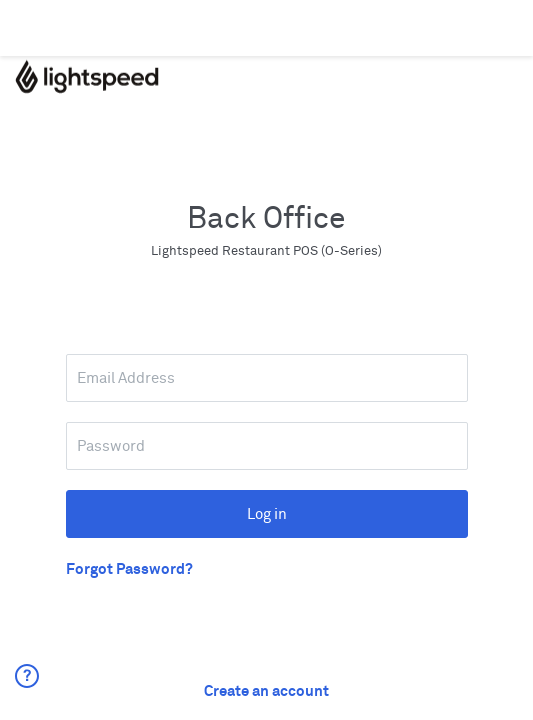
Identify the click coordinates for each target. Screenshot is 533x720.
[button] (31, 692)
